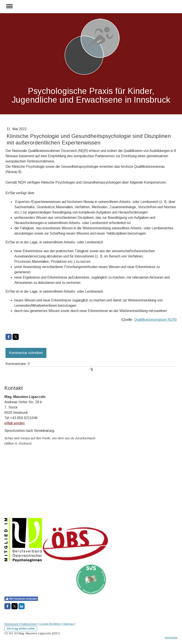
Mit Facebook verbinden (21, 599)
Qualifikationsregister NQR (155, 320)
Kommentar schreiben (26, 353)
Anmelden (171, 638)
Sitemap (68, 624)
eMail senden (15, 423)
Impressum (12, 624)
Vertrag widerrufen (21, 628)
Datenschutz (29, 624)
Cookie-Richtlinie (50, 624)
